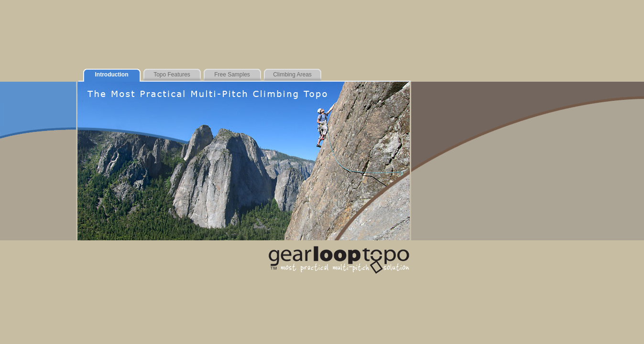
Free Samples (232, 75)
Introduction (112, 75)
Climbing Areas (292, 75)
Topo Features (172, 75)
